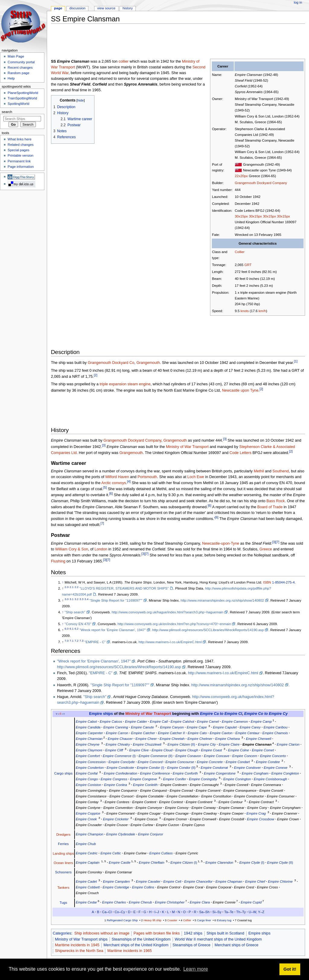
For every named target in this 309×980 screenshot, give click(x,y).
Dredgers (63, 834)
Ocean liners (63, 863)
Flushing (58, 562)
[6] (111, 493)
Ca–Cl (107, 912)
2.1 (72, 587)
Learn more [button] (196, 969)
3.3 (81, 599)
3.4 (86, 599)
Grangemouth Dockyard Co (111, 363)
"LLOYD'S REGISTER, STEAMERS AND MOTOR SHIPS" (124, 588)
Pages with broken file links (157, 933)
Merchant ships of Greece (236, 945)
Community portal (21, 62)
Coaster (172, 920)
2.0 (67, 587)
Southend (281, 471)
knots (245, 311)
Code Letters (241, 453)
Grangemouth (148, 363)
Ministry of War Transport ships (81, 939)
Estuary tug (224, 920)
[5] (105, 487)
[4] (129, 481)
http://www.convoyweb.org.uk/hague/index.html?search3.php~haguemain (168, 612)
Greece (266, 549)
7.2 (76, 641)
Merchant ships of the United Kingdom (136, 945)
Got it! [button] (290, 969)
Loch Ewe (196, 477)
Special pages (18, 150)
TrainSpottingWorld (22, 98)
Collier (240, 252)
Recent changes (20, 67)
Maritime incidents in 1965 (130, 951)
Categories (62, 933)
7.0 (67, 641)
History (128, 8)
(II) (181, 744)
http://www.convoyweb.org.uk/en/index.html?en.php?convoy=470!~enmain (174, 624)
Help (11, 78)
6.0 (67, 629)
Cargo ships (63, 773)
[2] (96, 375)
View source (106, 8)
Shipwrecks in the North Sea (79, 951)
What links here (19, 139)
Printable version (20, 155)
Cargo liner (204, 920)
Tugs (63, 903)
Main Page (16, 56)
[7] (102, 523)
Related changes (21, 145)
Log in (298, 2)
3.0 (67, 599)
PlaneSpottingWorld (23, 93)
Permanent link (19, 161)
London (101, 549)
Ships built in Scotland (225, 933)
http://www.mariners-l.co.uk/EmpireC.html (170, 642)
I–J (157, 912)
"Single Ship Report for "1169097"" (116, 600)
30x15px (241, 216)
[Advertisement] (161, 42)
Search (7, 112)
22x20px (241, 176)
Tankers (63, 888)
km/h (262, 311)
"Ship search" (75, 612)
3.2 (76, 599)
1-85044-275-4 (284, 582)
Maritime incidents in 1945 (77, 945)
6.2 (76, 629)
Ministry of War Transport (187, 447)
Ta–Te (229, 912)
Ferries (63, 844)
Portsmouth (147, 477)
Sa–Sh (204, 912)
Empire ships (101, 714)
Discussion (77, 8)
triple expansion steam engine (125, 384)
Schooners (64, 872)
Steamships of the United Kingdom (141, 939)
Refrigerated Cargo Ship (122, 920)
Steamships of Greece (192, 945)
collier (124, 61)
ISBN (267, 582)
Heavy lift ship (153, 920)
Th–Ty (241, 912)
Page (58, 8)
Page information (21, 167)
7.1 (72, 641)
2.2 (76, 587)
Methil (259, 471)
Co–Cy (120, 912)
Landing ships (64, 853)
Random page (18, 73)
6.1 (72, 629)
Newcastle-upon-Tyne (221, 543)
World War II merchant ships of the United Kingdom (218, 939)
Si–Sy (217, 912)
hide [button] (80, 100)
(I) (119, 756)
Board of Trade (270, 507)
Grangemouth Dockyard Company (261, 183)
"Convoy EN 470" (78, 624)
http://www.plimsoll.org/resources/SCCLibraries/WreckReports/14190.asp (208, 630)
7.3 (81, 641)
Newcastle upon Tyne (240, 390)
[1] (296, 361)
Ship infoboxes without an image (102, 933)
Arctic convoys (114, 483)
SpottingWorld (18, 104)
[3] (225, 439)
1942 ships (193, 933)
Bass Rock (276, 501)
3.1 (72, 599)
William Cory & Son (72, 549)
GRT (248, 265)
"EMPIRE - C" (95, 642)
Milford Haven (117, 477)
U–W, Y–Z (256, 912)
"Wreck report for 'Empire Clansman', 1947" (113, 630)
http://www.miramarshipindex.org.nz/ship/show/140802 (222, 600)
